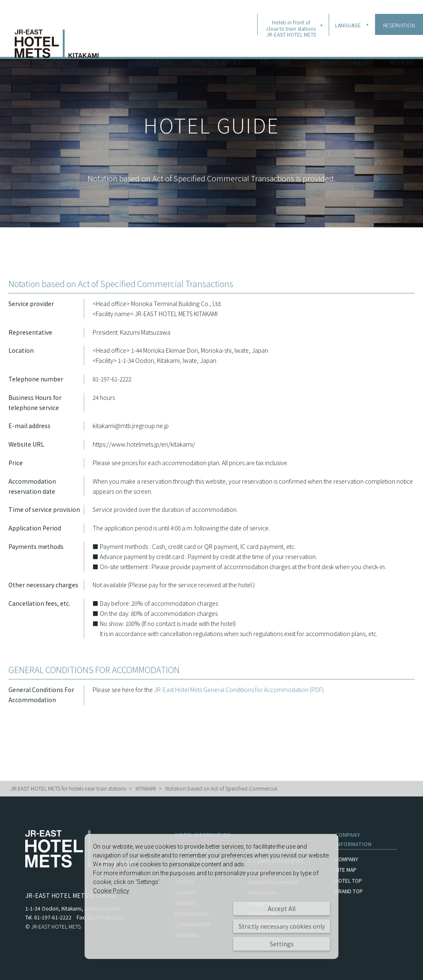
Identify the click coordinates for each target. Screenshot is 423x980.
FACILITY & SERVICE (217, 46)
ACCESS (319, 46)
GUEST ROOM (154, 46)
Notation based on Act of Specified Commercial (221, 788)
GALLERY (360, 46)
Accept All (282, 908)
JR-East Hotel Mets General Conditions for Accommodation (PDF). (239, 690)
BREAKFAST (275, 46)
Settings (282, 944)
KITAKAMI (146, 788)
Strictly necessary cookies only (282, 926)
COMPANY (347, 859)
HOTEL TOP (349, 880)
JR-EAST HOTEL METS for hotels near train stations (68, 788)
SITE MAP (346, 869)
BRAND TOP (349, 891)
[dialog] (211, 896)
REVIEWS (402, 46)
